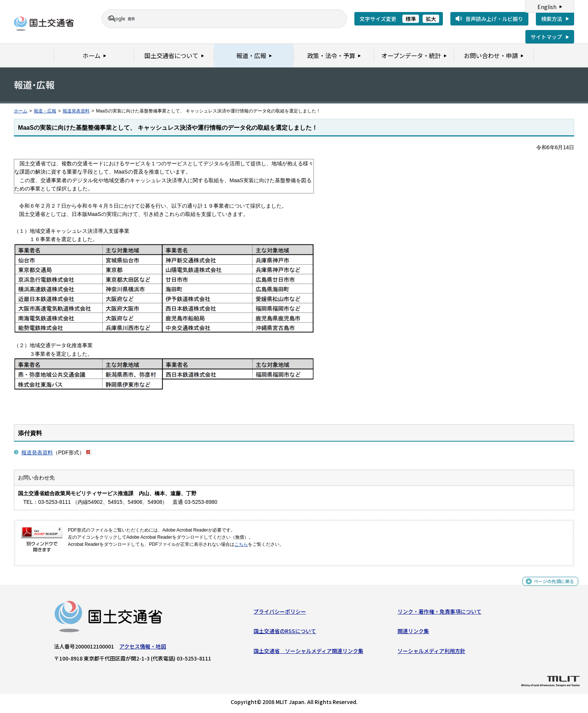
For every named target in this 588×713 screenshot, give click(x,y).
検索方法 (552, 19)
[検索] (215, 19)
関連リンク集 (413, 633)
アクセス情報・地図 (143, 648)
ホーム (21, 111)
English (547, 7)
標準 (411, 19)
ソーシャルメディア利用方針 (431, 652)
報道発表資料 (76, 111)
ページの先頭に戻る (551, 586)
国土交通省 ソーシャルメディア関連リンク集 (308, 652)
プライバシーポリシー (280, 613)
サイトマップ (546, 37)
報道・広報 (45, 111)
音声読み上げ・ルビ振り (494, 19)
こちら (241, 544)
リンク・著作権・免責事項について (439, 613)
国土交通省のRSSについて (285, 633)
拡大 (431, 19)
